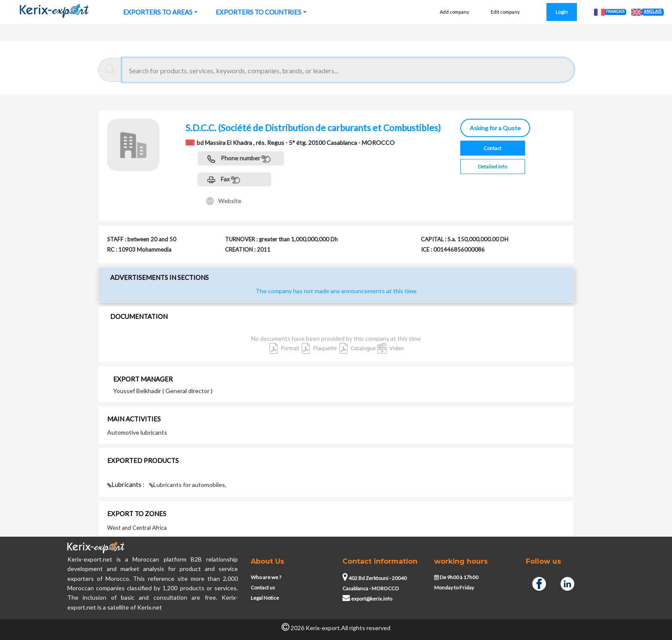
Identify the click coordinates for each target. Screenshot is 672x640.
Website (224, 201)
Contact (492, 148)
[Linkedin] (567, 583)
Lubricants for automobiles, (188, 485)
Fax (224, 180)
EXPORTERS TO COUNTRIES (258, 12)
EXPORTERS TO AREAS (158, 12)
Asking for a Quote (495, 128)
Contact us (263, 587)
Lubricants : (126, 484)
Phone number (239, 159)
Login (562, 12)
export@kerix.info (367, 599)
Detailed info (492, 167)
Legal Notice (265, 598)
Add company (454, 12)
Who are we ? (266, 577)
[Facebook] (539, 583)
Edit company (505, 12)
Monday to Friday (454, 587)
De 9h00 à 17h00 (456, 577)
